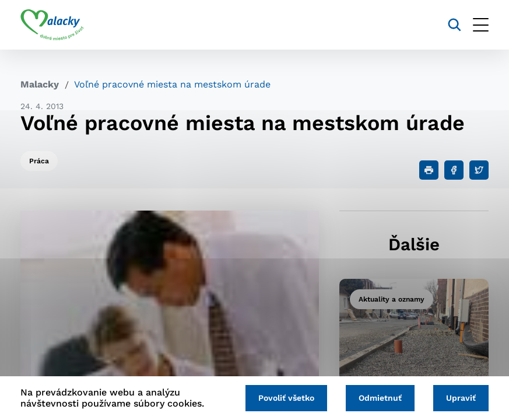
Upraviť (461, 398)
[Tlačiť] (429, 170)
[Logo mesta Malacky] (52, 25)
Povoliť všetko (286, 398)
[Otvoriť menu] (481, 25)
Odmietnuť (380, 398)
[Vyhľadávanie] (454, 25)
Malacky (40, 84)
